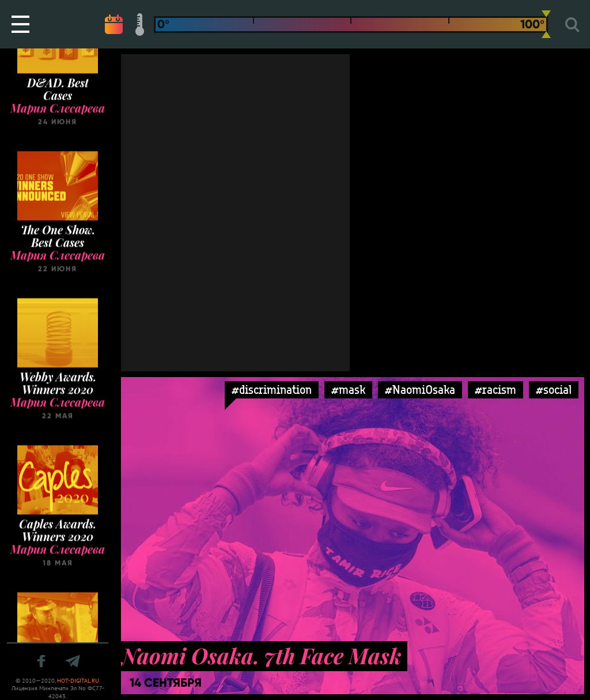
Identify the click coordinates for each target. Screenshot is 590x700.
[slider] (546, 24)
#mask (348, 389)
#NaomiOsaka (420, 389)
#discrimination (272, 389)
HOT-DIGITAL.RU (78, 681)
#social (554, 389)
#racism (496, 389)
